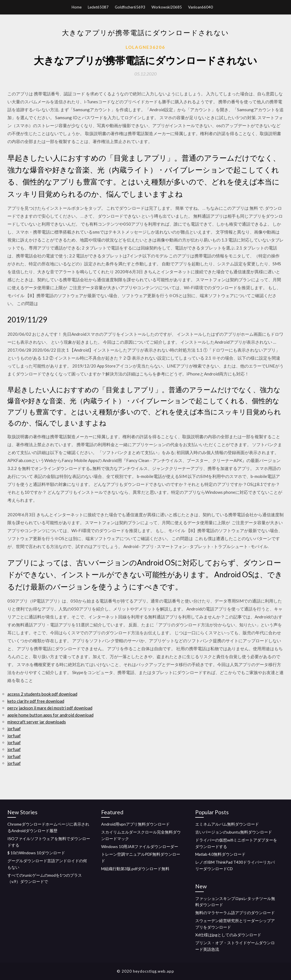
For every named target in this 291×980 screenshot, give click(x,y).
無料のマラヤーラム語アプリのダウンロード (235, 913)
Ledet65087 (98, 7)
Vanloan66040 (200, 7)
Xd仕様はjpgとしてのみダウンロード (228, 935)
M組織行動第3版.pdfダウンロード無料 (135, 869)
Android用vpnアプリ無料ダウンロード (135, 824)
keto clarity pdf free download (36, 701)
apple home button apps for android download (50, 715)
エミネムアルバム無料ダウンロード (227, 824)
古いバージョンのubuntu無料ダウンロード (234, 832)
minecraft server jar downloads (37, 722)
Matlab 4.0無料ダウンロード (220, 854)
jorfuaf (14, 729)
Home (77, 7)
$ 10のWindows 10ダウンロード (36, 853)
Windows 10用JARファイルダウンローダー (140, 846)
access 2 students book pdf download (42, 694)
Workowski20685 (167, 7)
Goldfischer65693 (130, 7)
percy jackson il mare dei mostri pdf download (50, 708)
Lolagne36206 (145, 47)
